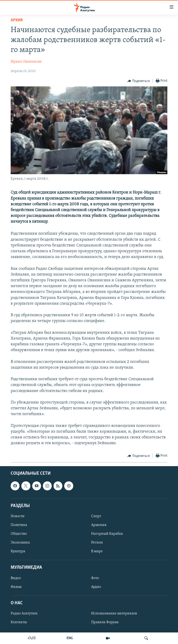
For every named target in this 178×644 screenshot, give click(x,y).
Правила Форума (105, 622)
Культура (18, 552)
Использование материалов (114, 614)
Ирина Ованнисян (26, 62)
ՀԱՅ (32, 638)
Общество (19, 534)
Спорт (96, 516)
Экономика (20, 543)
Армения (99, 525)
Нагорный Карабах (107, 534)
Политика (19, 525)
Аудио (96, 587)
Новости (18, 516)
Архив (17, 20)
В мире (97, 552)
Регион (97, 543)
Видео (16, 578)
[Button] (139, 81)
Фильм (16, 587)
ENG (70, 638)
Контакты (19, 622)
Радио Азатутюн (24, 614)
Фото (95, 578)
